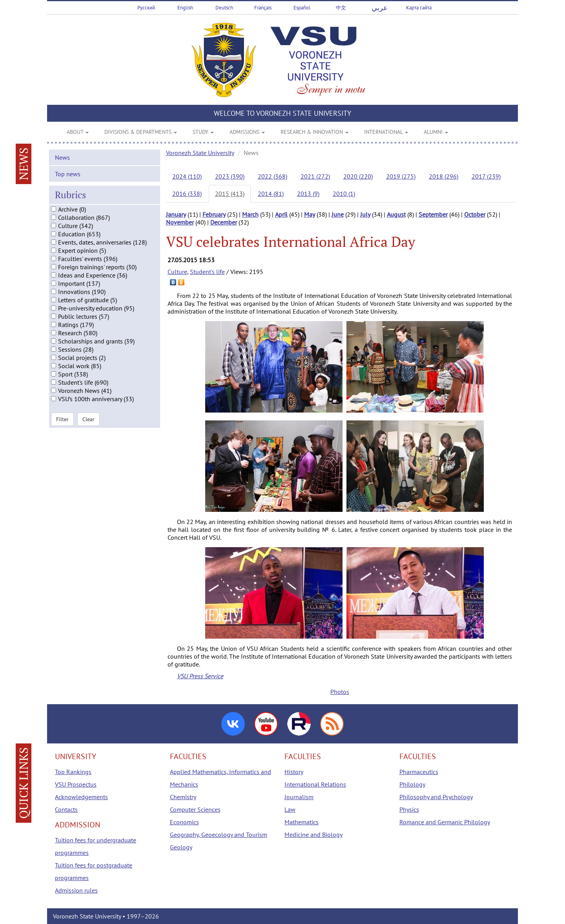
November (180, 222)
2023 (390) (230, 176)
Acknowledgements (81, 797)
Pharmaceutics (419, 772)
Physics (409, 809)
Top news (68, 179)
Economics (184, 822)
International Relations (315, 784)
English (185, 8)
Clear (88, 424)
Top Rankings (73, 772)
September (433, 214)
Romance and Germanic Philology (445, 822)
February (214, 214)
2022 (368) (272, 176)
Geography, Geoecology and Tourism (219, 835)
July (365, 214)
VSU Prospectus (76, 784)
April (281, 214)
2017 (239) (486, 176)
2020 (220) (358, 176)
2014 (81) (271, 194)
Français (263, 8)
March (250, 214)
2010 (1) (344, 194)
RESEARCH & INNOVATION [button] (314, 132)
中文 (341, 8)
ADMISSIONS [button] (247, 132)
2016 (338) (187, 194)
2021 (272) (315, 176)
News (62, 163)
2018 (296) (444, 176)
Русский (146, 8)
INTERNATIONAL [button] (386, 132)
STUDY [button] (203, 132)
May (310, 214)
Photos (340, 692)
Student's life (207, 272)
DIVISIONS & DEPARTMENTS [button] (141, 132)
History (294, 772)
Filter (62, 424)
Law (290, 809)
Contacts (66, 809)
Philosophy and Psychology (436, 797)
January (176, 214)
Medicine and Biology (313, 835)
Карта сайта (419, 8)
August (396, 214)
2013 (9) (308, 194)
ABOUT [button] (78, 132)
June (338, 214)
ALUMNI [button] (436, 132)
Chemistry (183, 797)
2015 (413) (230, 194)
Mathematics (302, 822)
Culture (177, 272)
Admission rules (76, 890)
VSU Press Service (200, 676)
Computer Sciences (195, 809)
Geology (181, 847)
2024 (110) (187, 176)
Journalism (299, 797)
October (475, 214)
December (224, 222)
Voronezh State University (200, 153)
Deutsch (224, 8)
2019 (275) (401, 176)
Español (302, 8)
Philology (412, 784)
